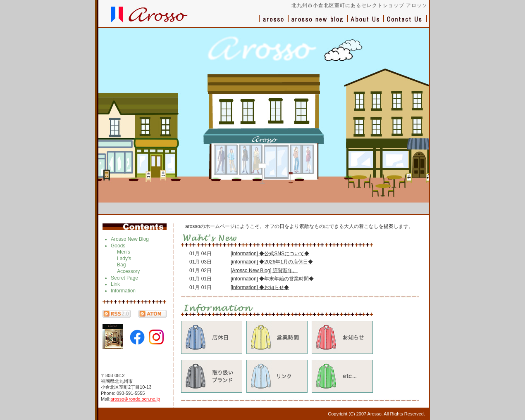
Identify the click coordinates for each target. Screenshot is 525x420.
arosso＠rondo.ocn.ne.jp (135, 399)
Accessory (128, 271)
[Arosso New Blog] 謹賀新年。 (264, 271)
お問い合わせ (406, 23)
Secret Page (124, 278)
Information (123, 291)
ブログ (318, 23)
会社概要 (366, 23)
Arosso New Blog (130, 239)
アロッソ (274, 23)
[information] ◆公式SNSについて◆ (270, 254)
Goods (118, 246)
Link (115, 284)
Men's (124, 252)
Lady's (124, 259)
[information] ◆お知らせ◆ (260, 287)
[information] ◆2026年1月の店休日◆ (272, 262)
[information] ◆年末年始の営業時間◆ (272, 279)
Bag (121, 265)
